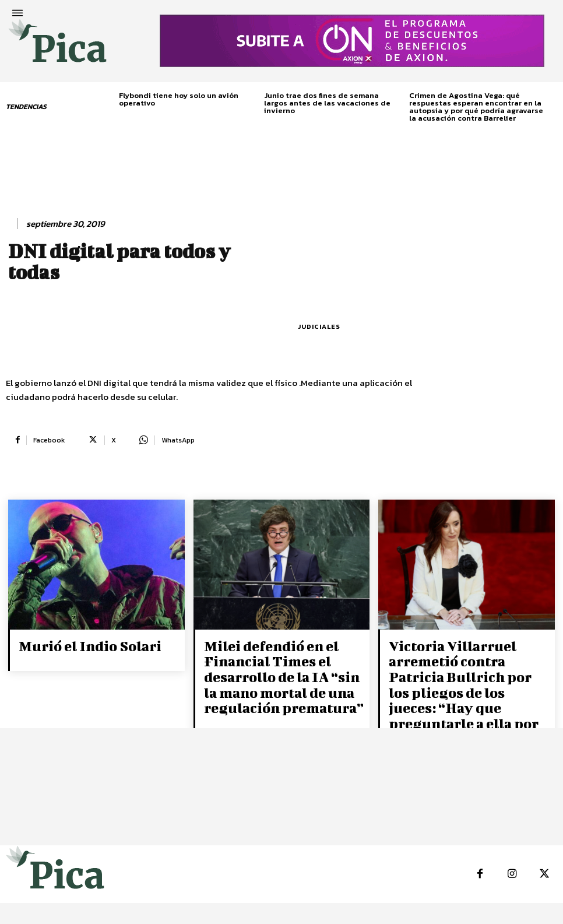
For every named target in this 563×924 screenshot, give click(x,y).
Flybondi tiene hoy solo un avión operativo (179, 99)
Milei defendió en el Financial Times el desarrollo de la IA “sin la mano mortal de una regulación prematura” (280, 670)
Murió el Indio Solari (82, 644)
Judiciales (319, 327)
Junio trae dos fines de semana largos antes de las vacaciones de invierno (327, 103)
